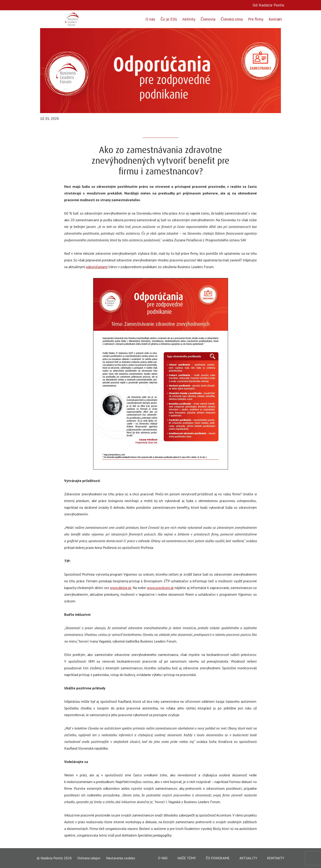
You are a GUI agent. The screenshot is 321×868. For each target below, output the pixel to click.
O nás (150, 19)
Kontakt (275, 19)
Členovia (208, 19)
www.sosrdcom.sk (160, 588)
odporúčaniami (97, 267)
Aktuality (248, 858)
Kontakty (276, 858)
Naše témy (187, 858)
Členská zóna (232, 19)
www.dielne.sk (120, 588)
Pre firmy (256, 19)
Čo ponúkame (218, 858)
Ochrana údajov (89, 858)
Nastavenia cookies (121, 858)
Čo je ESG (169, 19)
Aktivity (189, 19)
